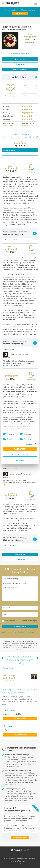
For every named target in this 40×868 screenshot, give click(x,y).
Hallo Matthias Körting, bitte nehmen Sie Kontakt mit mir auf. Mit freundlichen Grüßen (20, 589)
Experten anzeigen (20, 719)
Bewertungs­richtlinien (9, 858)
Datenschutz (32, 858)
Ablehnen (20, 460)
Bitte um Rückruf (11, 621)
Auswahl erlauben (20, 455)
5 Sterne (24, 85)
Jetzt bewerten (20, 59)
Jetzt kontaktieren (20, 69)
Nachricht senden (20, 626)
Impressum (20, 860)
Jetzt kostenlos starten (20, 837)
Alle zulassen (20, 449)
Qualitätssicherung (22, 858)
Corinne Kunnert (9, 668)
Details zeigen (29, 444)
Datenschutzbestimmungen (22, 632)
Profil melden (20, 649)
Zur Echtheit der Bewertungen (20, 53)
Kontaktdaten (24, 77)
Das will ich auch (20, 13)
